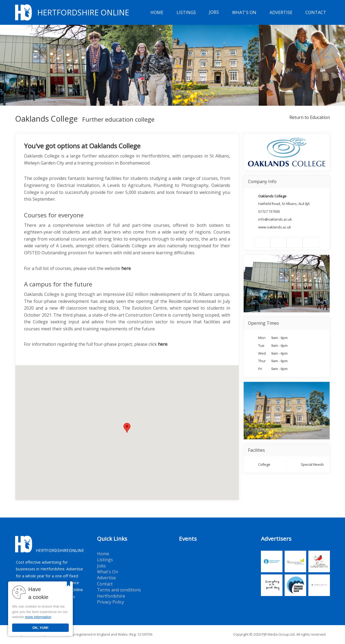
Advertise (281, 12)
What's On (244, 12)
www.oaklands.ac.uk (275, 227)
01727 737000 (269, 211)
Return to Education (310, 117)
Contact (316, 12)
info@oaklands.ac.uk (275, 219)
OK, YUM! (40, 628)
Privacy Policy (111, 602)
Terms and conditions (119, 590)
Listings (186, 12)
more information (38, 617)
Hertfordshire (111, 596)
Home (157, 12)
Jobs (214, 12)
